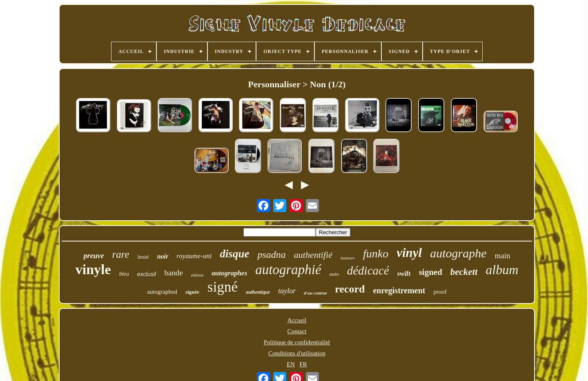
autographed (162, 292)
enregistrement (399, 290)
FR (303, 364)
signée (192, 292)
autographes (229, 273)
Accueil (297, 320)
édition (197, 275)
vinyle (93, 269)
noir (163, 256)
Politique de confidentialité (297, 342)
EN (291, 364)
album (502, 270)
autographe (458, 253)
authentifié (313, 255)
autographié (288, 270)
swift (404, 274)
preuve (94, 256)
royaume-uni (194, 256)
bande (173, 273)
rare (121, 254)
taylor (287, 291)
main (502, 256)
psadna (271, 255)
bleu (124, 274)
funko (376, 254)
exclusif (147, 274)
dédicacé (368, 270)
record (350, 289)
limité (143, 257)
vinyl (409, 253)
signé (223, 287)
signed (431, 272)
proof (440, 292)
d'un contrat (315, 293)
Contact (297, 331)
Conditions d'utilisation (297, 353)
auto (334, 274)
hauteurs (348, 258)
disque (234, 254)
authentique (258, 292)
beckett (464, 272)
